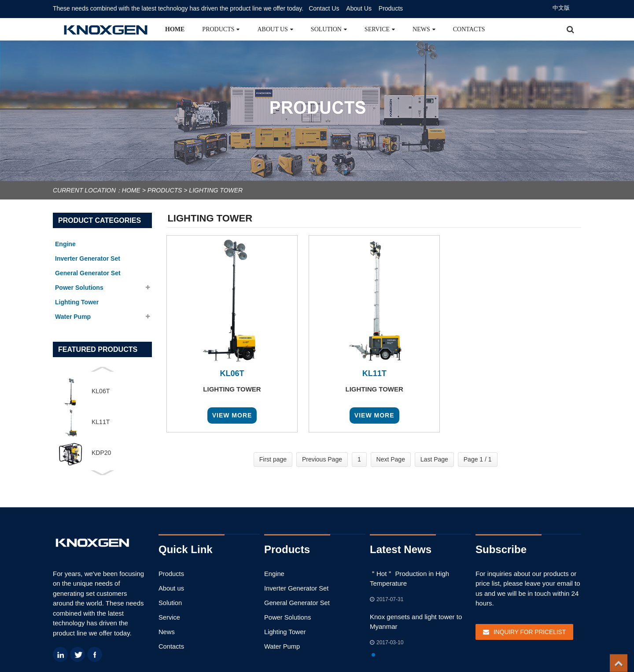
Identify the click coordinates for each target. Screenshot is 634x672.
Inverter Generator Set (294, 588)
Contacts (469, 29)
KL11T (101, 422)
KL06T (101, 391)
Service (380, 29)
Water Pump (281, 645)
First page (273, 459)
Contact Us (324, 8)
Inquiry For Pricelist (527, 631)
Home (175, 29)
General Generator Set (295, 602)
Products (391, 8)
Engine (274, 573)
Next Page (391, 459)
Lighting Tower (216, 190)
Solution (329, 29)
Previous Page (322, 459)
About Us (359, 8)
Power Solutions (286, 616)
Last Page (434, 459)
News (424, 29)
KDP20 (101, 453)
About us (275, 29)
